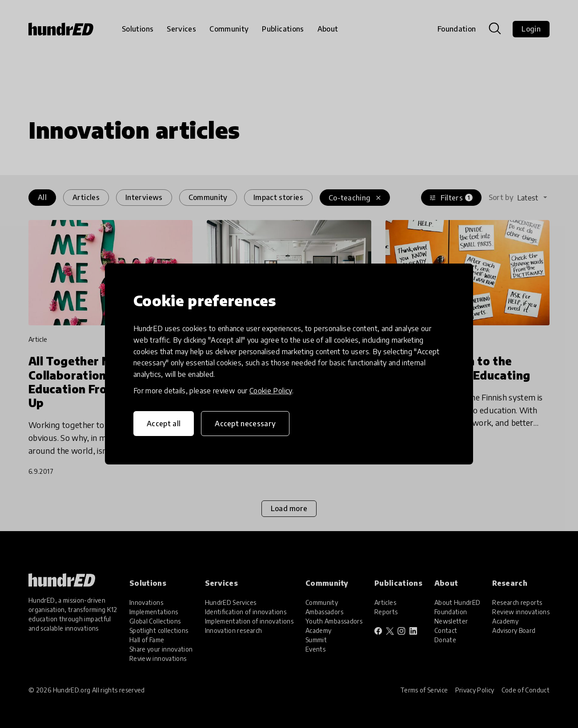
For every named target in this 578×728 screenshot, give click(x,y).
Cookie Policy (271, 391)
